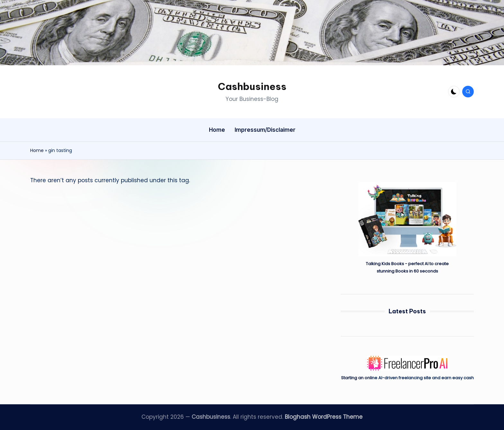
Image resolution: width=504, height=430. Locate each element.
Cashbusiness (252, 86)
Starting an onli (356, 378)
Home (37, 150)
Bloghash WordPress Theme (324, 417)
